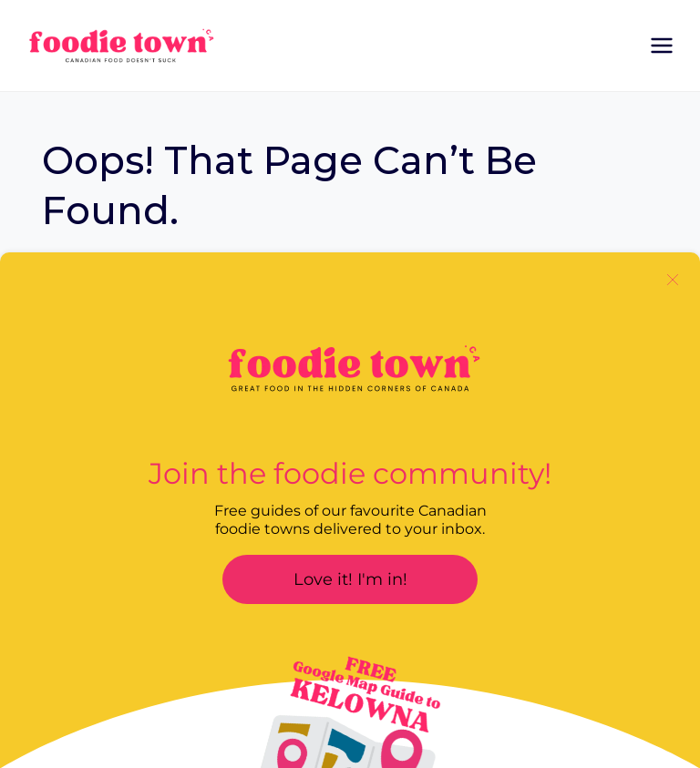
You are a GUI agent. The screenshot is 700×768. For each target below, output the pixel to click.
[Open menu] (661, 45)
